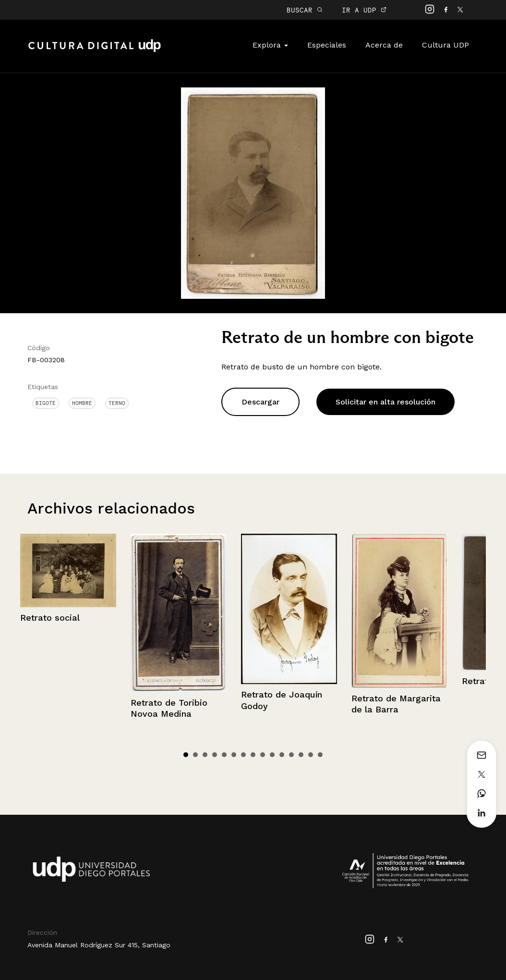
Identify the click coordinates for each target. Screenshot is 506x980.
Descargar (260, 402)
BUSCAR (305, 10)
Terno (117, 403)
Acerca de (384, 45)
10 (272, 755)
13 (301, 755)
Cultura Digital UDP (95, 51)
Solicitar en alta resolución (386, 402)
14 (311, 755)
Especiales (327, 45)
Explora (270, 45)
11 (282, 755)
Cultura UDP (446, 45)
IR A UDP (364, 10)
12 (291, 755)
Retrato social (50, 618)
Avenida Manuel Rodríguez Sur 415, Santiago (99, 945)
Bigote (46, 403)
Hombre (82, 403)
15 (320, 755)
